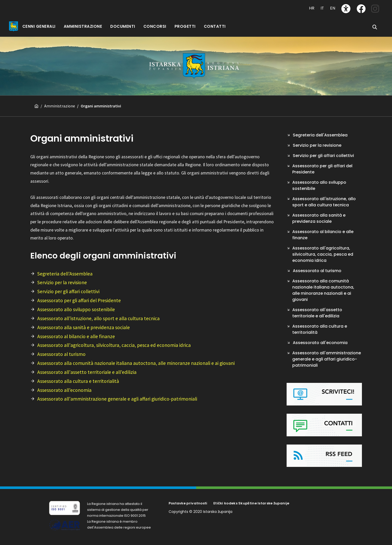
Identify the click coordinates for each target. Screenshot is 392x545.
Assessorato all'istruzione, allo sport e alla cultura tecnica (98, 318)
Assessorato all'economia (64, 390)
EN (333, 8)
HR (312, 8)
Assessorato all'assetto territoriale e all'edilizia (87, 372)
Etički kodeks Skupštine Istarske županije (251, 503)
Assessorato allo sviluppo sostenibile (76, 309)
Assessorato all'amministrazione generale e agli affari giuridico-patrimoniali (117, 399)
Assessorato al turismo (61, 354)
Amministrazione (60, 106)
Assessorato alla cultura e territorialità (78, 381)
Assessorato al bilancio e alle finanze (76, 336)
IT (322, 8)
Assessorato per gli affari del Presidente (79, 300)
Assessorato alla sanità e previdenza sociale (84, 327)
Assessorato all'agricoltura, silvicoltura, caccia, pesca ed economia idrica (114, 345)
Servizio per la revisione (62, 282)
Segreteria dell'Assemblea (65, 274)
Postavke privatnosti (188, 503)
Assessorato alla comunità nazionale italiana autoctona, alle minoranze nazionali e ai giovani (136, 363)
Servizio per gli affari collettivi (68, 291)
